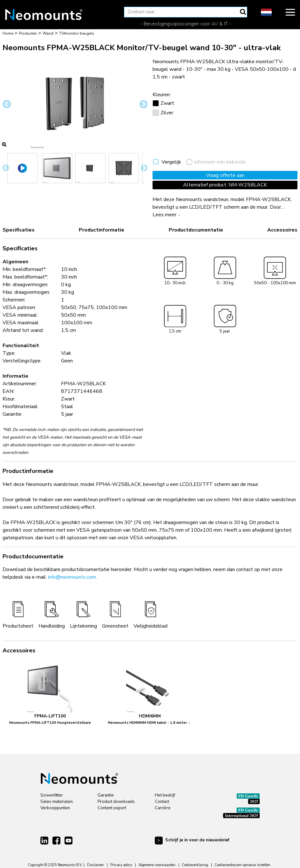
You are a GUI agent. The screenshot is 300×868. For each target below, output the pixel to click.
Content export (112, 808)
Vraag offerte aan (225, 175)
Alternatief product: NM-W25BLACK (225, 185)
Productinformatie (102, 230)
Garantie (106, 795)
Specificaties (19, 230)
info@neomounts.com (72, 577)
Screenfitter (52, 795)
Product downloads (116, 802)
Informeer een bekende (216, 162)
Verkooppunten (55, 808)
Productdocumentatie (196, 230)
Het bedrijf (165, 795)
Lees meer (167, 215)
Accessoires (282, 230)
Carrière (163, 808)
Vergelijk (171, 162)
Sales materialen (57, 802)
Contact (162, 802)
